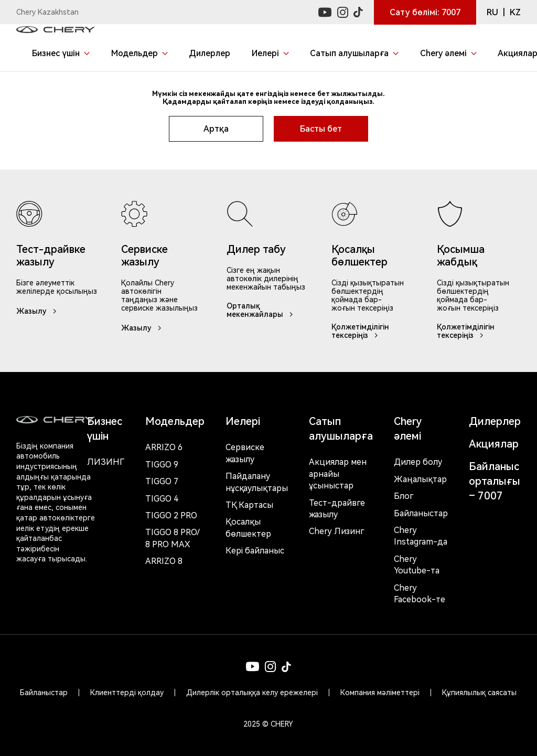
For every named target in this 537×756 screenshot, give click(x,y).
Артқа (216, 129)
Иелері (243, 421)
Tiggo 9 (162, 465)
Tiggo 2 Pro (171, 515)
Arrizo (164, 561)
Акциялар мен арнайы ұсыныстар (338, 474)
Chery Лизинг (336, 531)
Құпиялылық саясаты (479, 693)
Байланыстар (421, 513)
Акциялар (494, 444)
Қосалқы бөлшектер (248, 528)
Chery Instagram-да (421, 536)
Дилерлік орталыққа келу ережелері (252, 693)
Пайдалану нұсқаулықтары (257, 482)
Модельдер (175, 421)
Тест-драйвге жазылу (337, 509)
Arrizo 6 (164, 447)
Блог (404, 496)
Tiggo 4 (162, 499)
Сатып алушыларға (341, 429)
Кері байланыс (255, 551)
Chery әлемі (408, 429)
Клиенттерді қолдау (127, 693)
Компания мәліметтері (380, 693)
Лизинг (106, 462)
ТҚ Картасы (249, 505)
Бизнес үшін (105, 429)
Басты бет (321, 129)
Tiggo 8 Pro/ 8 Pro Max (172, 538)
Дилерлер (495, 421)
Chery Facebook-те (420, 594)
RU (492, 12)
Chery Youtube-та (417, 565)
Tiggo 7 (162, 481)
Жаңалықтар (420, 479)
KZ (515, 12)
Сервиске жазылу (245, 453)
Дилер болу (418, 462)
